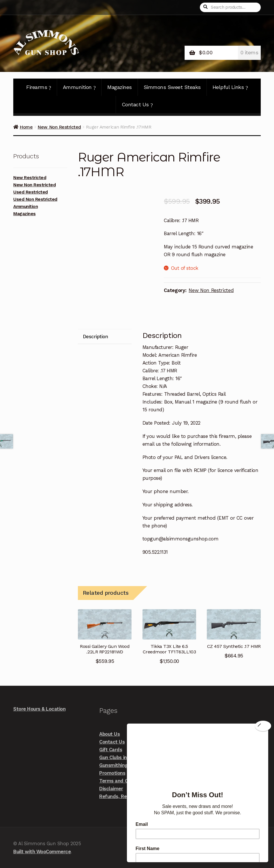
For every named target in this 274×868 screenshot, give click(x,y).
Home (26, 127)
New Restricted (30, 178)
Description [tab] (95, 337)
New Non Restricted (59, 127)
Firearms (39, 87)
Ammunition (79, 87)
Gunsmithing (113, 765)
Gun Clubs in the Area (123, 757)
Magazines (120, 87)
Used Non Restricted (35, 199)
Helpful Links (230, 87)
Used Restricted (31, 192)
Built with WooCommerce (42, 852)
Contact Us (137, 105)
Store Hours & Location (39, 709)
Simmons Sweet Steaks (172, 87)
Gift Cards (111, 750)
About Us (109, 734)
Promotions (112, 773)
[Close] (263, 726)
